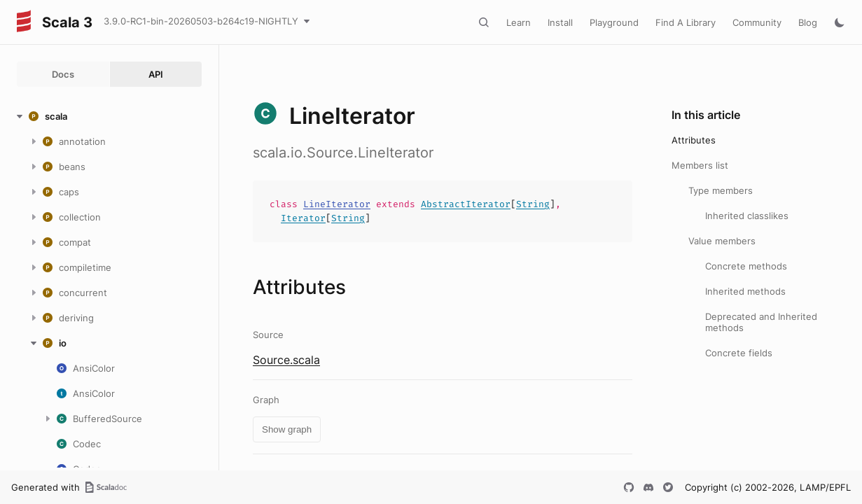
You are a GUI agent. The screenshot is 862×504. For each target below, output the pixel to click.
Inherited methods (745, 291)
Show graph (287, 429)
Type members (721, 190)
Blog (808, 22)
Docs (63, 74)
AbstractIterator (466, 204)
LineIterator (337, 204)
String (533, 204)
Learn (519, 22)
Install (560, 22)
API (156, 74)
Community (757, 22)
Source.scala (286, 360)
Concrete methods (746, 266)
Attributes (694, 140)
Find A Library (686, 22)
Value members (722, 241)
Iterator (303, 218)
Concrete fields (739, 353)
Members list (700, 165)
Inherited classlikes (747, 216)
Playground (614, 22)
